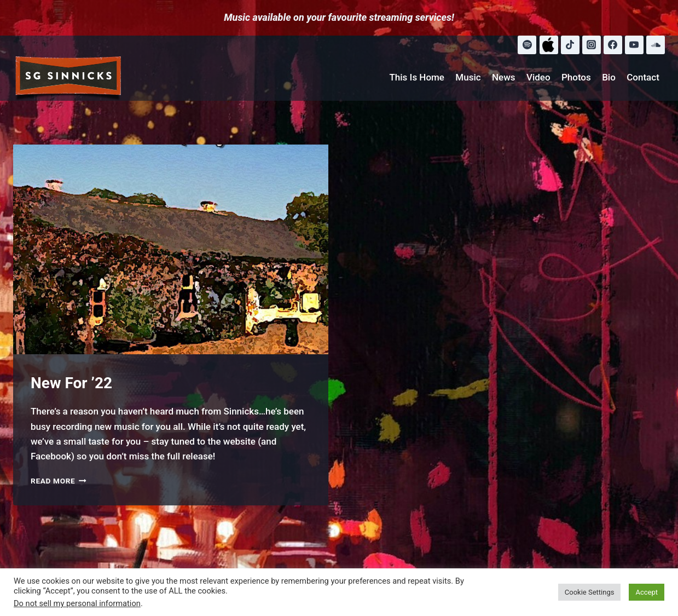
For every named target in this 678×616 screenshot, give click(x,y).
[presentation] (171, 250)
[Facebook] (613, 45)
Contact (643, 77)
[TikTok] (570, 45)
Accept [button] (647, 592)
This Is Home (417, 77)
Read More (59, 481)
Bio (609, 77)
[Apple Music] (549, 45)
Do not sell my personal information (77, 603)
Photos (576, 77)
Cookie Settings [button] (590, 592)
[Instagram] (592, 45)
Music (468, 77)
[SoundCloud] (656, 45)
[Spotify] (527, 45)
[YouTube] (634, 45)
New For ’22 (71, 383)
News (504, 77)
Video (538, 77)
